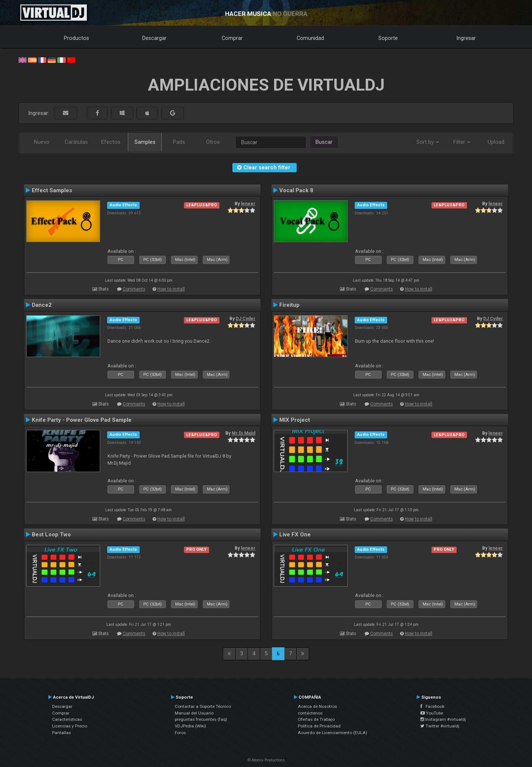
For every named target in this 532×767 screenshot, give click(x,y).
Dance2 (42, 305)
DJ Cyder (245, 319)
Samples (145, 142)
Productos (76, 38)
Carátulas (76, 142)
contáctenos (310, 713)
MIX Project (295, 420)
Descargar (154, 38)
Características (67, 719)
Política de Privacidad (319, 726)
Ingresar (466, 38)
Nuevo (42, 142)
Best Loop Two (51, 534)
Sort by (428, 142)
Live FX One (295, 534)
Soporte (388, 38)
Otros (213, 142)
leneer (248, 204)
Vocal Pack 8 (296, 190)
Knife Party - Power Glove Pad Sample (82, 420)
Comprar (232, 38)
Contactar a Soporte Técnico (203, 706)
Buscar (324, 142)
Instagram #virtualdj (443, 719)
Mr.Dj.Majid (243, 433)
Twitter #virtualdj (440, 726)
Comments (134, 289)
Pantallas (62, 733)
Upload (496, 142)
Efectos (111, 142)
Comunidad (310, 38)
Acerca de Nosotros (317, 706)
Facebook (432, 706)
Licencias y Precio (70, 726)
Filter (462, 142)
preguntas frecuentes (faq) (201, 719)
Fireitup (289, 305)
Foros (180, 733)
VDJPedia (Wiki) (190, 726)
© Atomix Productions (266, 760)
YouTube (432, 713)
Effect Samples (52, 190)
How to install (171, 289)
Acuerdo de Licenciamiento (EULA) (332, 733)
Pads (179, 142)
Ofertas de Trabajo (316, 719)
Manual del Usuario (194, 713)
